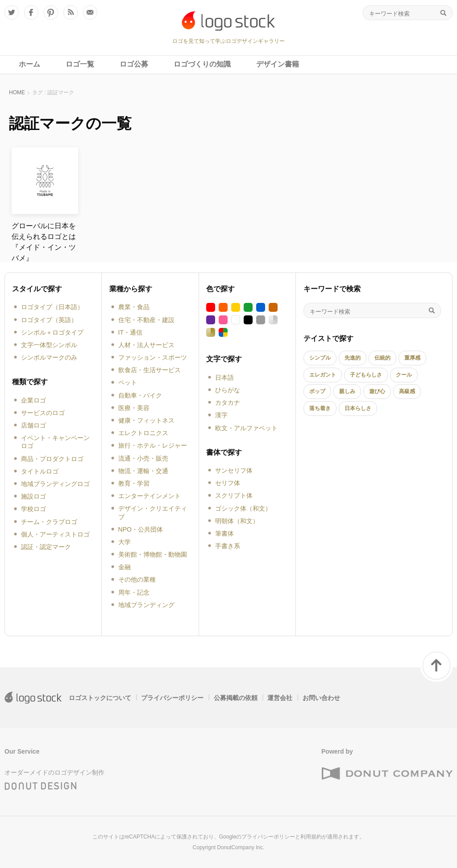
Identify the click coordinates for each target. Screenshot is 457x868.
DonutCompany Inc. (241, 847)
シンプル (320, 358)
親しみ (347, 391)
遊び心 (377, 391)
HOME (17, 92)
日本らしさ (358, 408)
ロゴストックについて (100, 698)
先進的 (353, 358)
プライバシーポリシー (172, 698)
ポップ (317, 391)
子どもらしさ (366, 375)
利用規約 (311, 837)
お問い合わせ (321, 698)
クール (404, 375)
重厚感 (412, 358)
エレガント (323, 375)
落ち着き (320, 408)
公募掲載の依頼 (236, 698)
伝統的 (382, 358)
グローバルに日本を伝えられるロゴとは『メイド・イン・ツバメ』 (44, 242)
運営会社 (280, 698)
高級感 (407, 391)
